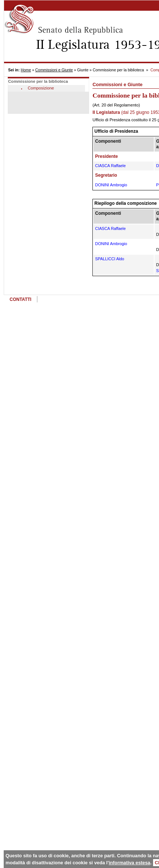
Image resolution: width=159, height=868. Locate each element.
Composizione (41, 88)
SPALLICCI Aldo (109, 259)
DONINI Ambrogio (111, 185)
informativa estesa (129, 863)
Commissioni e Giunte (54, 70)
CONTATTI (21, 299)
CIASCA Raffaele (110, 166)
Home (26, 70)
